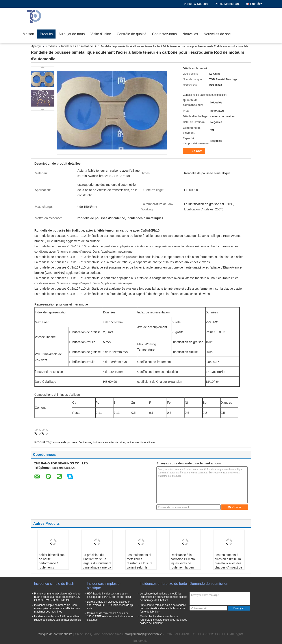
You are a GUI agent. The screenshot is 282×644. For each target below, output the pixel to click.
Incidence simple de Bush (54, 584)
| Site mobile (153, 634)
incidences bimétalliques (141, 442)
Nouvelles (190, 34)
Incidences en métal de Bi (79, 46)
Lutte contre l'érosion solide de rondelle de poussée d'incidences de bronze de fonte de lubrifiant (163, 608)
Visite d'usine (101, 34)
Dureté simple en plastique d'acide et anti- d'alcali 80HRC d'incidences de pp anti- (110, 605)
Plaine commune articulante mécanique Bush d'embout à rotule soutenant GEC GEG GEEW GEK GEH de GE (57, 597)
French (256, 4)
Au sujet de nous (71, 34)
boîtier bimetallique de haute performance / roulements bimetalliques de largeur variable (52, 565)
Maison (28, 34)
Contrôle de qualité (132, 34)
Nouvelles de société (220, 34)
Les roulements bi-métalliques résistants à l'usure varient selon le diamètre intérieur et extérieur (140, 565)
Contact (235, 507)
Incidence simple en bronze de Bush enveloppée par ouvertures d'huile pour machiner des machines (57, 608)
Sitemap (138, 634)
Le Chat (194, 151)
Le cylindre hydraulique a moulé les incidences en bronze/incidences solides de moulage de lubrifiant (163, 597)
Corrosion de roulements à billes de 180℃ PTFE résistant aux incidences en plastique (111, 616)
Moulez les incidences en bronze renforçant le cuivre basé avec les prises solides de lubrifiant (163, 620)
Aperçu (36, 46)
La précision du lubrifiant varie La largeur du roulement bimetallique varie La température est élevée (97, 565)
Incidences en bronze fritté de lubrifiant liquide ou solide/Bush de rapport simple (58, 618)
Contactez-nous (164, 34)
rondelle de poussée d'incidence (72, 442)
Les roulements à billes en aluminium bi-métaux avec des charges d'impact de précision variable (228, 563)
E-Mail (126, 634)
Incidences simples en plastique (104, 586)
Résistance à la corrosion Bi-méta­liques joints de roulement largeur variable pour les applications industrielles (183, 567)
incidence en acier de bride (109, 442)
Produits (46, 34)
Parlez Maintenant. (228, 4)
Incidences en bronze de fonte (163, 584)
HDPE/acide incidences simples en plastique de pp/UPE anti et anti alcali (109, 595)
